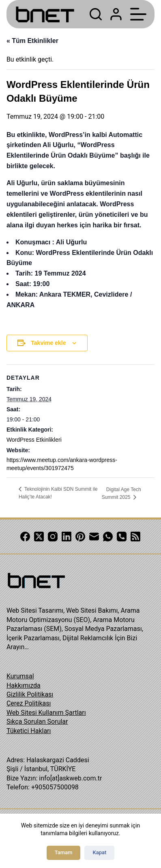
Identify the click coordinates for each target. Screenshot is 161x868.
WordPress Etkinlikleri (34, 440)
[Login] (116, 14)
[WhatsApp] (108, 537)
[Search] (96, 14)
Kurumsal (20, 676)
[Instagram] (53, 537)
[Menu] (138, 14)
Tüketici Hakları (29, 731)
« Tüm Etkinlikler (32, 41)
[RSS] (135, 537)
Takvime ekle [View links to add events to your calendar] (48, 343)
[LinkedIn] (67, 537)
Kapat (99, 852)
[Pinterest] (80, 537)
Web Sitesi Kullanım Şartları (46, 713)
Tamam (64, 852)
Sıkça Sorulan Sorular (37, 722)
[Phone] (122, 537)
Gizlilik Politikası (30, 694)
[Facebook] (25, 537)
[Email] (94, 537)
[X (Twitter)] (39, 537)
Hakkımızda (24, 685)
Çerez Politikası (29, 703)
